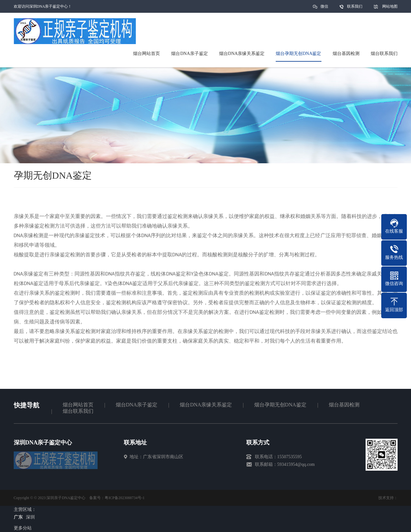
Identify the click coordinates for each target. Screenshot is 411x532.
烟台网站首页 (78, 405)
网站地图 (390, 6)
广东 (18, 517)
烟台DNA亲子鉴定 (137, 405)
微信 (324, 8)
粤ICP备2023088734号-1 (125, 498)
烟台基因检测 (344, 405)
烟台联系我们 (78, 411)
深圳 (30, 517)
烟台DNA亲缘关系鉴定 (206, 405)
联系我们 (355, 6)
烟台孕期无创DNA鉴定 (280, 405)
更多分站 (23, 528)
